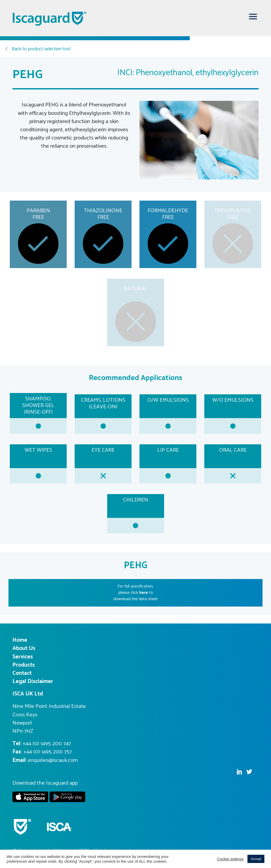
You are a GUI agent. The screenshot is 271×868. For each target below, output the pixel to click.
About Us (24, 648)
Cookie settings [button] (230, 859)
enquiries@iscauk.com (53, 760)
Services (23, 657)
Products (24, 665)
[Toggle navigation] (253, 16)
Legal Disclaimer (33, 681)
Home (20, 640)
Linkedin (239, 772)
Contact (22, 673)
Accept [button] (256, 859)
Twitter (249, 772)
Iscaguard (50, 19)
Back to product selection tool (38, 49)
